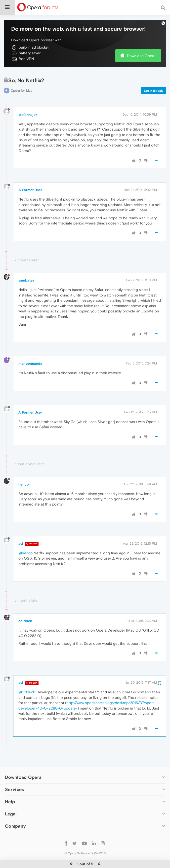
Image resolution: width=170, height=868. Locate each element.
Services (14, 774)
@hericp (25, 538)
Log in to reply (154, 75)
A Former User (30, 175)
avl (21, 528)
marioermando (30, 348)
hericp (24, 469)
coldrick (25, 606)
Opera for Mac (21, 75)
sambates (26, 265)
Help (10, 786)
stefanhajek (28, 99)
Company (15, 811)
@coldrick (27, 677)
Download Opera (141, 40)
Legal (11, 799)
